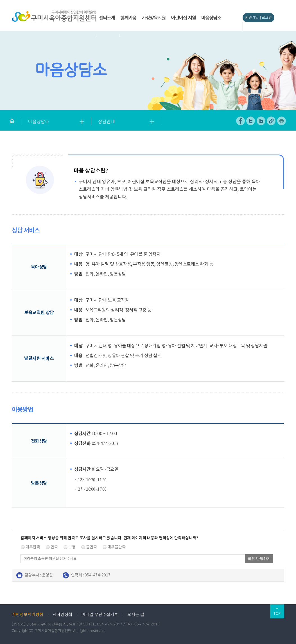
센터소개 (107, 18)
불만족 (91, 547)
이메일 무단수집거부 (100, 615)
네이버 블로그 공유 (261, 121)
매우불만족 (117, 547)
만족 (54, 547)
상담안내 (107, 122)
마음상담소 (211, 18)
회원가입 (252, 17)
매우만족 (33, 547)
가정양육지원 (153, 18)
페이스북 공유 (241, 121)
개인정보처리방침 (28, 615)
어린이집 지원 (183, 18)
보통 (72, 547)
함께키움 (128, 18)
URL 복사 (271, 121)
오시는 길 (136, 615)
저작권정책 (62, 615)
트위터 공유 (251, 121)
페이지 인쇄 (282, 121)
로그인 (267, 17)
